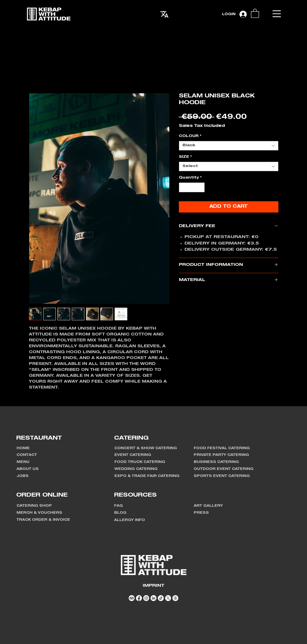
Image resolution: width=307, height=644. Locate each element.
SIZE (185, 157)
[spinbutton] (192, 188)
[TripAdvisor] (132, 598)
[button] (277, 14)
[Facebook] (139, 598)
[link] (255, 13)
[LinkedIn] (153, 598)
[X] (168, 598)
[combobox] (229, 146)
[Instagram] (146, 598)
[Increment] (200, 188)
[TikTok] (161, 598)
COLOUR (190, 136)
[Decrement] (183, 188)
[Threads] (175, 598)
